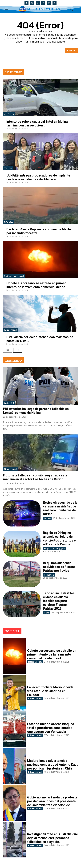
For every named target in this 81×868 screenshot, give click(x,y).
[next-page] (18, 350)
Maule (8, 222)
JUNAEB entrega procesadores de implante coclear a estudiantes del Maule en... (38, 177)
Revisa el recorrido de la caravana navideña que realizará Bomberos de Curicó (60, 508)
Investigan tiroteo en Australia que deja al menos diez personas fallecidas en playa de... (53, 838)
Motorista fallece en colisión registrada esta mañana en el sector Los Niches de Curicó (35, 477)
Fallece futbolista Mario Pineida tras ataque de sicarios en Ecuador (50, 691)
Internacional (14, 276)
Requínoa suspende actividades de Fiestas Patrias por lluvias (59, 567)
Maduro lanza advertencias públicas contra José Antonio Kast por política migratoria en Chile (52, 765)
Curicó (47, 518)
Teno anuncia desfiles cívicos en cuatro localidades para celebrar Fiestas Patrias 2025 (59, 601)
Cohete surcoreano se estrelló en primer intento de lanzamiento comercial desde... (37, 285)
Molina (9, 114)
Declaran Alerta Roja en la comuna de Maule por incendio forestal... (39, 231)
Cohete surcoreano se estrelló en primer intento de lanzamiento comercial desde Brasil (52, 654)
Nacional (10, 330)
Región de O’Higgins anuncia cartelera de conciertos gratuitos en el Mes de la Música (60, 538)
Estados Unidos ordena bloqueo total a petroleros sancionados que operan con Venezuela (51, 728)
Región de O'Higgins (55, 548)
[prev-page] (8, 350)
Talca (8, 168)
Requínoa (49, 575)
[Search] (71, 51)
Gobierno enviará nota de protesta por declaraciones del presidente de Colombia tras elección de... (52, 801)
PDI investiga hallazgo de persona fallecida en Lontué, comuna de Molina (36, 411)
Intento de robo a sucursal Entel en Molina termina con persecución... (37, 123)
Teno (47, 613)
